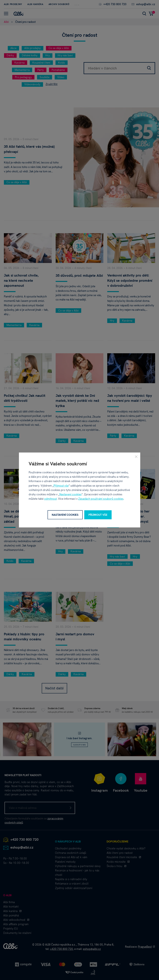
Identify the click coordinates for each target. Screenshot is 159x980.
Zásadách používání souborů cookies (101, 499)
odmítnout (50, 499)
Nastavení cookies (70, 494)
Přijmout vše (61, 486)
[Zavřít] (136, 457)
